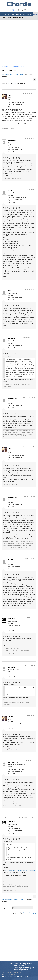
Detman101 (12, 619)
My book (22, 14)
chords (25, 977)
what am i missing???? (10, 71)
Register (15, 18)
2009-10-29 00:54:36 (29, 761)
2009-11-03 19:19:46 (9, 817)
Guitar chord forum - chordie (10, 74)
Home (2, 14)
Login (21, 18)
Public (17, 14)
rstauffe (11, 95)
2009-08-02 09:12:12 (29, 139)
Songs (7, 14)
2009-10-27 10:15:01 (30, 558)
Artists (12, 14)
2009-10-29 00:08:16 (29, 715)
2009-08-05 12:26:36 (29, 337)
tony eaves (12, 140)
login (9, 83)
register (14, 83)
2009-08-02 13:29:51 (29, 189)
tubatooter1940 (13, 762)
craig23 (11, 291)
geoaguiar (11, 338)
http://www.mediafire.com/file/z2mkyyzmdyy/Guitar (20, 870)
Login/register (21, 10)
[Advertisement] (19, 40)
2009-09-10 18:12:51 (29, 496)
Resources (29, 14)
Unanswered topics (18, 66)
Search (9, 18)
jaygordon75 (12, 398)
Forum (35, 14)
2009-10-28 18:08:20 (29, 617)
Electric (22, 74)
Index (4, 18)
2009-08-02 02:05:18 (29, 94)
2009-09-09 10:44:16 (29, 447)
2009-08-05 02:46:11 (29, 289)
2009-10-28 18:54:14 (29, 666)
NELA (10, 191)
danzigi (10, 560)
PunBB (12, 913)
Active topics (5, 66)
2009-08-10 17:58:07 (29, 397)
